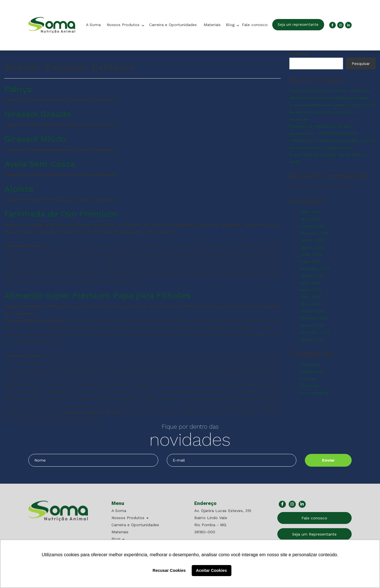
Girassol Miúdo (35, 139)
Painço (18, 89)
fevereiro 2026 (314, 233)
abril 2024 (310, 304)
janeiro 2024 (312, 325)
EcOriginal (310, 364)
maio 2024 (311, 297)
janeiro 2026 (312, 240)
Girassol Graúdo (38, 114)
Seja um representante (298, 25)
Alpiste (19, 189)
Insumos (309, 378)
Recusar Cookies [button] (169, 570)
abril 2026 (310, 219)
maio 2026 (311, 212)
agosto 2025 (313, 247)
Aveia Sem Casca (40, 164)
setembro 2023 (315, 332)
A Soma (93, 25)
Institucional (312, 371)
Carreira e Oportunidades (173, 25)
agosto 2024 (313, 276)
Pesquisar (299, 53)
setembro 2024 (315, 268)
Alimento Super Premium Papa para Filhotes (98, 295)
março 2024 (312, 311)
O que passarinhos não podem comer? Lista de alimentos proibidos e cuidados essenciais (332, 112)
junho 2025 (311, 254)
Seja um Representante (314, 534)
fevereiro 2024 (314, 318)
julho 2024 (311, 283)
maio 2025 (311, 261)
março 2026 (312, 226)
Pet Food (310, 386)
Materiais (212, 25)
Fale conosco (255, 25)
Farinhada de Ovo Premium (61, 214)
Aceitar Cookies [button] (211, 570)
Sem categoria (314, 393)
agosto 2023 (313, 339)
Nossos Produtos (124, 25)
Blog (231, 25)
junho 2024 (311, 290)
